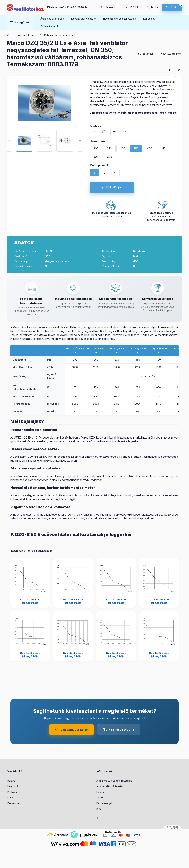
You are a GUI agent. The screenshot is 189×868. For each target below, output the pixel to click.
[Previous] (9, 141)
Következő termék (171, 54)
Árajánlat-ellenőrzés (52, 19)
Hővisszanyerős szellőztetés (120, 19)
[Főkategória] (8, 35)
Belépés (12, 781)
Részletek (95, 126)
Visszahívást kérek (72, 730)
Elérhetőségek (105, 803)
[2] (105, 173)
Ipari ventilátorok (27, 35)
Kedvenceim (14, 803)
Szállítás (101, 797)
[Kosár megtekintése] (172, 7)
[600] (110, 157)
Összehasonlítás (93, 132)
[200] (96, 149)
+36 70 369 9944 (119, 730)
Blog (99, 809)
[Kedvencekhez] (175, 76)
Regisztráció (14, 786)
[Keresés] (109, 7)
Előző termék (147, 54)
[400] (150, 149)
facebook (97, 818)
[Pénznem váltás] (135, 7)
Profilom (12, 792)
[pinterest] (179, 70)
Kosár (11, 797)
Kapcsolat (149, 19)
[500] (96, 157)
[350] (136, 149)
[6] (94, 173)
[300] (123, 149)
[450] (163, 149)
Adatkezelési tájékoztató (110, 786)
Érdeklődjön (114, 187)
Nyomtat (114, 132)
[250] (109, 149)
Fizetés (100, 792)
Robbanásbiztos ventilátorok (60, 35)
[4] (115, 173)
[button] (20, 22)
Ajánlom (124, 132)
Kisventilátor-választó (84, 19)
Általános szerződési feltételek (114, 781)
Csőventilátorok (49, 26)
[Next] (80, 141)
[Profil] (152, 7)
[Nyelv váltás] (124, 7)
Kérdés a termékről (104, 132)
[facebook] (169, 70)
